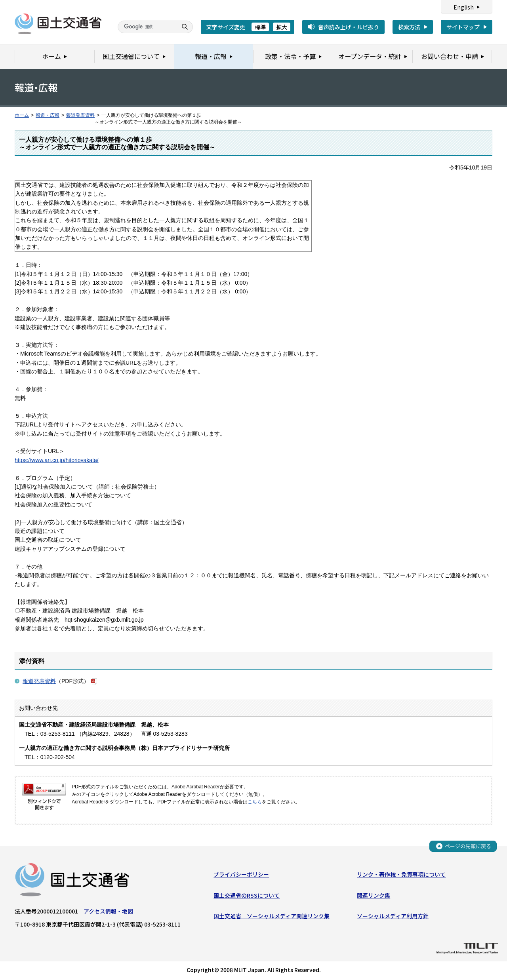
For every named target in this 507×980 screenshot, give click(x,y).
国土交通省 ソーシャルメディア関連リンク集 (272, 916)
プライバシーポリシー (241, 875)
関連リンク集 (374, 895)
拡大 (282, 27)
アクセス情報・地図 (108, 911)
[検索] (147, 27)
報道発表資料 (80, 115)
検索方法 (409, 27)
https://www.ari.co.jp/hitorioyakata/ (57, 460)
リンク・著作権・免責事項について (401, 875)
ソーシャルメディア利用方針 (393, 916)
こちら (255, 802)
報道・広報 (48, 115)
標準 (260, 27)
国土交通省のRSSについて (247, 895)
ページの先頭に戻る (468, 846)
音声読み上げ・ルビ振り (349, 27)
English (464, 7)
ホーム (22, 115)
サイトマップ (463, 27)
